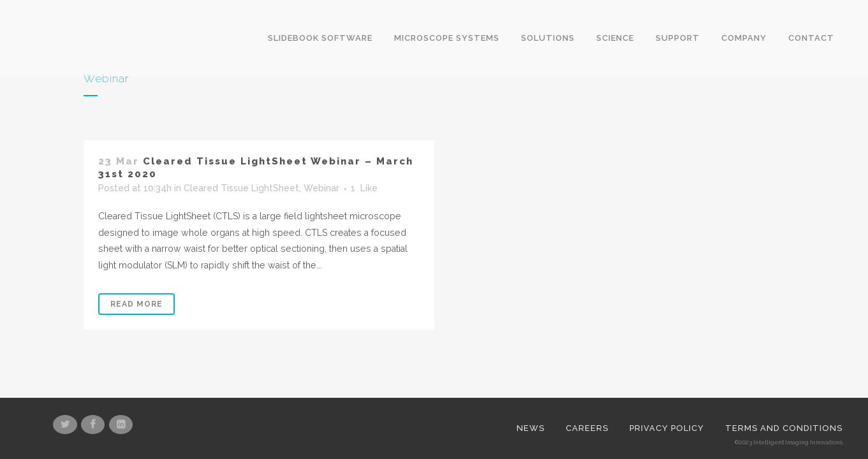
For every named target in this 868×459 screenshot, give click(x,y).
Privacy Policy (667, 386)
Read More (136, 305)
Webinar (321, 189)
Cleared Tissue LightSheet (241, 189)
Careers (587, 386)
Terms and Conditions (784, 386)
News (531, 386)
